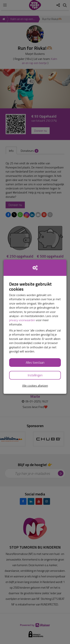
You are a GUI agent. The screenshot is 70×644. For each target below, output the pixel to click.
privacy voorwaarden (22, 320)
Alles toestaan (35, 363)
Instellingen (35, 375)
